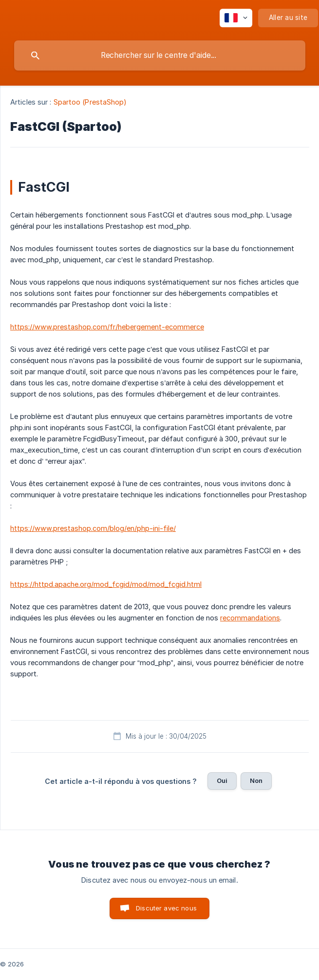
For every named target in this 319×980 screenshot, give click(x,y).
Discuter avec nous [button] (166, 908)
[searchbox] (160, 55)
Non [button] (256, 780)
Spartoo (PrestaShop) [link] (90, 102)
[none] (236, 18)
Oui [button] (222, 780)
